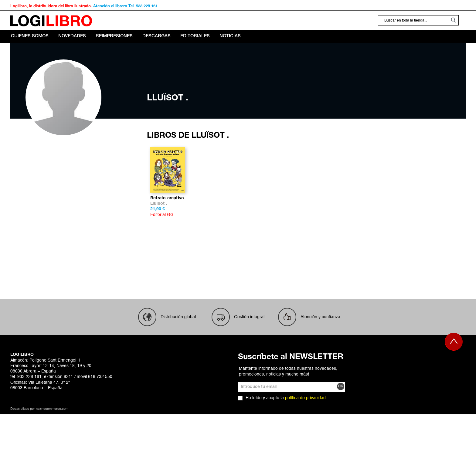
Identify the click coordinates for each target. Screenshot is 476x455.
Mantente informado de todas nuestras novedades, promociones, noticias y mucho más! (288, 412)
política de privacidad (305, 439)
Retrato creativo (167, 239)
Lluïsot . (159, 244)
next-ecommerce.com (52, 450)
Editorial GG (162, 255)
